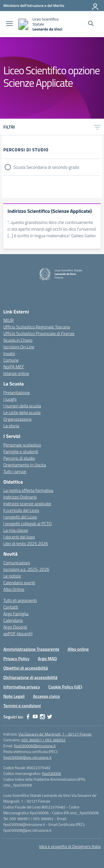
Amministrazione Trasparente (31, 649)
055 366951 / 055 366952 (43, 740)
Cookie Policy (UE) (65, 687)
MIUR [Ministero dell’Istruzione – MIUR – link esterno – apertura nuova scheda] (8, 320)
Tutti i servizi (15, 471)
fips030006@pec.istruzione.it (27, 757)
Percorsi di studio (19, 458)
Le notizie (12, 576)
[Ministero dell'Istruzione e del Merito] (34, 5)
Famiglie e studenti (21, 451)
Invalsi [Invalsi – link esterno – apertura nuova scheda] (9, 353)
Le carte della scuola (22, 412)
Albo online (78, 649)
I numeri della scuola (22, 406)
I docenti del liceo (19, 537)
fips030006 (51, 773)
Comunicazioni (17, 563)
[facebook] (28, 717)
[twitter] (50, 717)
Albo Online (14, 589)
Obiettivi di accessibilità (26, 668)
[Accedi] (95, 6)
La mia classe (16, 530)
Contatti (11, 607)
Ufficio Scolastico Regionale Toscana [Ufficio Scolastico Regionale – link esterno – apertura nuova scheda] (37, 327)
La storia (11, 426)
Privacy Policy (16, 658)
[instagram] (42, 717)
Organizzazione (17, 419)
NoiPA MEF (14, 367)
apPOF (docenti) (18, 634)
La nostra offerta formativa (28, 490)
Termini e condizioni (22, 706)
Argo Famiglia (16, 614)
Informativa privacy (22, 687)
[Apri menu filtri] (97, 127)
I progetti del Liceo (20, 517)
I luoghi (10, 399)
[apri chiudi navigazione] (9, 24)
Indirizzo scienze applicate (27, 504)
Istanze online (16, 373)
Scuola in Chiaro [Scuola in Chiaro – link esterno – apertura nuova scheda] (18, 340)
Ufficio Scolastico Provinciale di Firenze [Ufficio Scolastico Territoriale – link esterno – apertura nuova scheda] (39, 333)
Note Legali (14, 696)
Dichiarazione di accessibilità (30, 677)
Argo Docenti (15, 627)
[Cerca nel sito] (91, 24)
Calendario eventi (19, 583)
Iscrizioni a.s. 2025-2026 (26, 569)
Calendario (13, 620)
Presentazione (17, 392)
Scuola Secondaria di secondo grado (46, 167)
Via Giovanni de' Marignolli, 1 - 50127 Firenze (55, 734)
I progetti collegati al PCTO (27, 524)
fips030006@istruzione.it (35, 746)
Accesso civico (46, 696)
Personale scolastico (22, 445)
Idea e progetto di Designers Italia (70, 846)
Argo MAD (47, 658)
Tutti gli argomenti (20, 600)
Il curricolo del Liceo (21, 510)
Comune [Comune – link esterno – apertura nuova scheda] (11, 360)
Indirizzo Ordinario (20, 497)
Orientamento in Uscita (25, 465)
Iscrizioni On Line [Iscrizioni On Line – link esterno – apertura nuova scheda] (19, 347)
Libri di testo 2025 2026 (26, 543)
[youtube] (35, 717)
